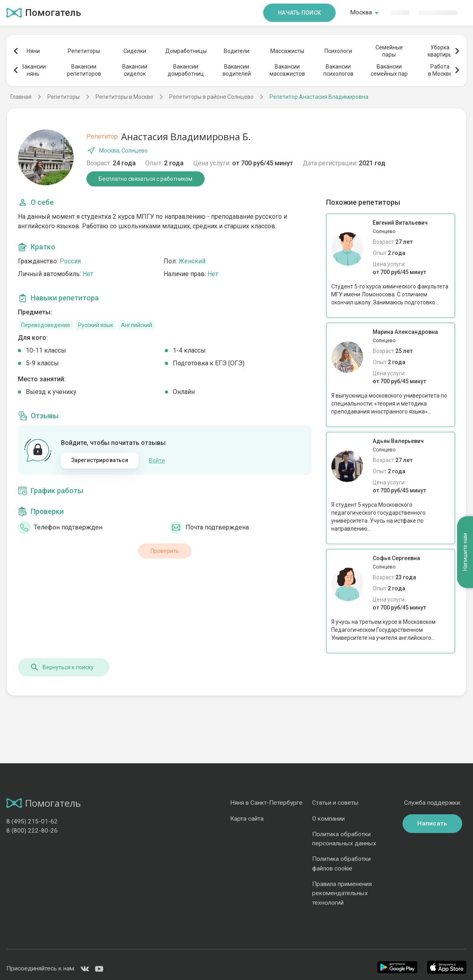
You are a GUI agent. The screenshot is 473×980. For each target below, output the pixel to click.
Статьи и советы (335, 803)
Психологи (338, 51)
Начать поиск (299, 13)
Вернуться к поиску (62, 667)
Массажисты (287, 51)
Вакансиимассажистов (287, 70)
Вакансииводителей (237, 70)
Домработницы (186, 51)
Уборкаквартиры (440, 51)
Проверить (165, 551)
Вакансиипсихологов (338, 70)
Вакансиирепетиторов (84, 70)
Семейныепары (389, 51)
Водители (236, 51)
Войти (157, 461)
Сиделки (135, 51)
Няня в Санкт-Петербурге (266, 803)
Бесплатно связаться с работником (146, 179)
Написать (432, 823)
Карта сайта (247, 819)
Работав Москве (440, 70)
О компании (328, 819)
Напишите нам (465, 552)
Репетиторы (84, 51)
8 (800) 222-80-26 (32, 831)
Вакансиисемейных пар (389, 70)
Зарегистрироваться (100, 460)
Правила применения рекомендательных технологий (342, 893)
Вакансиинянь (33, 70)
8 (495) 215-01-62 (32, 821)
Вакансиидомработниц (186, 70)
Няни (33, 51)
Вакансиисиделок (135, 70)
